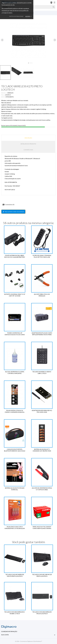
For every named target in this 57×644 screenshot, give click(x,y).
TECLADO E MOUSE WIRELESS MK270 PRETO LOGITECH (15, 575)
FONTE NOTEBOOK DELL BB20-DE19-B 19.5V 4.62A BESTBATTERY (15, 256)
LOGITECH (8, 95)
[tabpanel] (28, 40)
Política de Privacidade (16, 16)
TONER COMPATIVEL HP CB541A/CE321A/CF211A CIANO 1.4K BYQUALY (15, 334)
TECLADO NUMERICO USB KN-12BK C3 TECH (42, 372)
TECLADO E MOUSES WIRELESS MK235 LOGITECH (42, 613)
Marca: (3, 95)
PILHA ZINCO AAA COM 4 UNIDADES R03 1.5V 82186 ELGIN (15, 528)
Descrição (28, 138)
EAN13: (3, 97)
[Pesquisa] (54, 7)
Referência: (4, 93)
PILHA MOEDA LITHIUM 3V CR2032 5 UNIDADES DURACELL (15, 411)
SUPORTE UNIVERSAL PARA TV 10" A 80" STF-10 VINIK (15, 295)
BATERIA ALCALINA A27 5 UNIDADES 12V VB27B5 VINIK (42, 450)
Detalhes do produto (28, 144)
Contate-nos (28, 150)
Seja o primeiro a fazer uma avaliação (13, 212)
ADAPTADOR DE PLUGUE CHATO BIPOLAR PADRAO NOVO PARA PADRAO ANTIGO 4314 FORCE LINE (42, 334)
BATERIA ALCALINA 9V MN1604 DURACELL (15, 489)
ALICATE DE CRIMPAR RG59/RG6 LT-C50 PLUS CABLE (42, 489)
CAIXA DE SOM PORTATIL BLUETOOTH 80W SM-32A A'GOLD (15, 450)
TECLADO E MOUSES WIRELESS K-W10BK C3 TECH (15, 613)
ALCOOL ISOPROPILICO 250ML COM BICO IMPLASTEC (15, 372)
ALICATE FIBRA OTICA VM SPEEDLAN (42, 295)
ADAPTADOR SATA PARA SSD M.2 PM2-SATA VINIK (42, 411)
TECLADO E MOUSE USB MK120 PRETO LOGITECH (42, 575)
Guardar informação (9, 631)
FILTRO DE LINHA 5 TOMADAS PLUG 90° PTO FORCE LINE (42, 256)
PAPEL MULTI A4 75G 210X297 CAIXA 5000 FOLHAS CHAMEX (42, 528)
